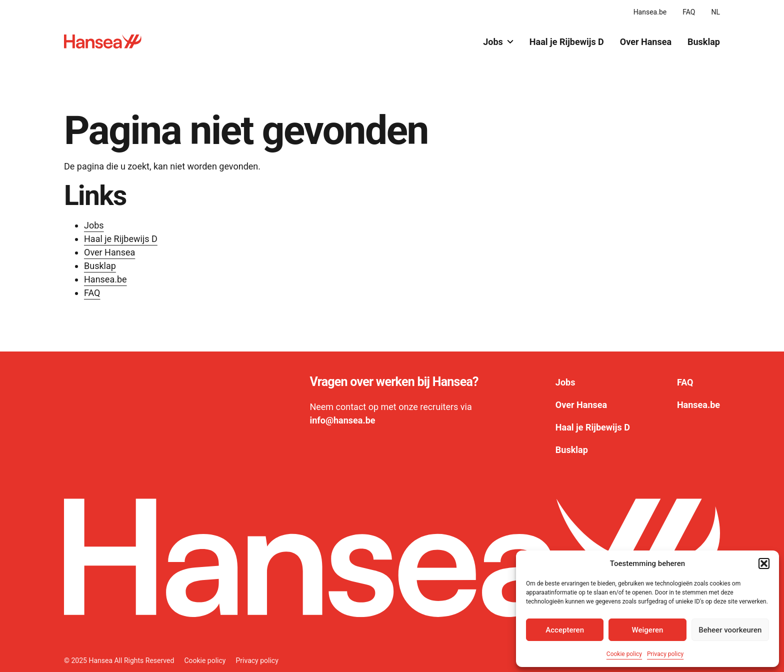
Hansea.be (650, 12)
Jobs (498, 42)
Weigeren (648, 630)
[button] (764, 563)
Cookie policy (624, 654)
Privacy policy (665, 654)
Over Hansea (646, 42)
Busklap (704, 42)
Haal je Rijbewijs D (567, 42)
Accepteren (565, 630)
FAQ (689, 12)
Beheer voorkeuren (730, 630)
